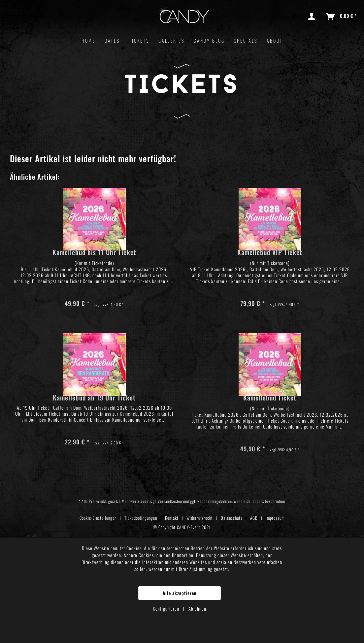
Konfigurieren (167, 608)
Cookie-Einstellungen (98, 518)
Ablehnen (197, 608)
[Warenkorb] (342, 17)
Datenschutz (232, 518)
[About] (275, 40)
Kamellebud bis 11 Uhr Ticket (94, 253)
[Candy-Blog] (209, 40)
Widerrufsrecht (200, 518)
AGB (254, 518)
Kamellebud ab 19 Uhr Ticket (94, 398)
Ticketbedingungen (141, 518)
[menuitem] (313, 17)
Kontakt (172, 518)
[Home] (88, 40)
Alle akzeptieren (180, 593)
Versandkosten (170, 501)
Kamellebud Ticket (270, 398)
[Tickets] (139, 40)
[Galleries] (171, 40)
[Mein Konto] (313, 17)
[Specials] (246, 40)
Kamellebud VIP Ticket (270, 253)
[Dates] (112, 40)
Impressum (275, 518)
